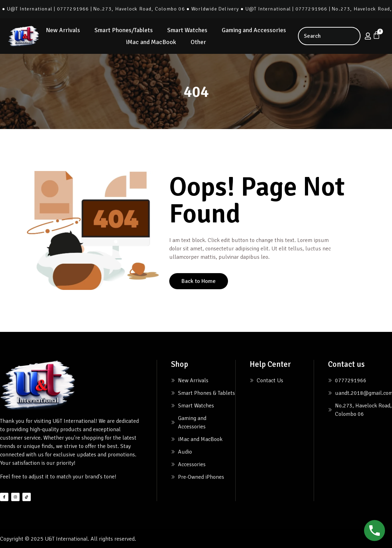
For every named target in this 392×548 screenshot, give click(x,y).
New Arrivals (63, 30)
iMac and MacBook (151, 42)
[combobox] (329, 36)
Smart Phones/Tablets (124, 30)
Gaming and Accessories (254, 30)
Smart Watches (187, 30)
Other (198, 42)
